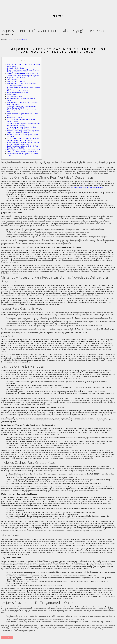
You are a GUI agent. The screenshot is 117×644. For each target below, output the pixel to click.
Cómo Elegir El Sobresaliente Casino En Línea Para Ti (23, 111)
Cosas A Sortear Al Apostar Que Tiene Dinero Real (23, 115)
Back (7, 638)
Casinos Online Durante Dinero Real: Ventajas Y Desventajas (24, 65)
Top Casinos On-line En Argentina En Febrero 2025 (23, 155)
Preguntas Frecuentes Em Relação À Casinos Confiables (23, 136)
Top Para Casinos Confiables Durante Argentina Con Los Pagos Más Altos (24, 124)
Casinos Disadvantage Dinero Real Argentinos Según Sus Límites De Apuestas (23, 132)
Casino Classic (12, 79)
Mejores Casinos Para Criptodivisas (19, 91)
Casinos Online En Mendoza (17, 81)
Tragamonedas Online (15, 97)
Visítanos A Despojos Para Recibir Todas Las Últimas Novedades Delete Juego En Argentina (23, 75)
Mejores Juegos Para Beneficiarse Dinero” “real (23, 150)
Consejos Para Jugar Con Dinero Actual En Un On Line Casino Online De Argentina (23, 139)
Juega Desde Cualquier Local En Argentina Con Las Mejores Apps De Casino (23, 71)
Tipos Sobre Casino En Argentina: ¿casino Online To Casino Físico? (21, 107)
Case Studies (23, 40)
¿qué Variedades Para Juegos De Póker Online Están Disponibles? (23, 103)
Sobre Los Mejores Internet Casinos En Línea (23, 152)
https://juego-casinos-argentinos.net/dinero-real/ (87, 187)
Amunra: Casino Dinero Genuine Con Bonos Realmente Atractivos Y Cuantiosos (22, 128)
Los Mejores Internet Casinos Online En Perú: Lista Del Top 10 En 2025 (23, 147)
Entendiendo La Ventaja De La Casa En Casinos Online (24, 88)
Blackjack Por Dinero (14, 117)
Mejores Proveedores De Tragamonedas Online (21, 99)
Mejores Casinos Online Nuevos (18, 93)
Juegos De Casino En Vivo (16, 78)
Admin (10, 40)
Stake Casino (12, 95)
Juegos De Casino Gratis (16, 68)
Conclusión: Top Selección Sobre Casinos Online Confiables (21, 120)
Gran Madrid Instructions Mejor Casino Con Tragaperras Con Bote (22, 84)
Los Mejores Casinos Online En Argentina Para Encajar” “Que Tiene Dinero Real (23, 143)
